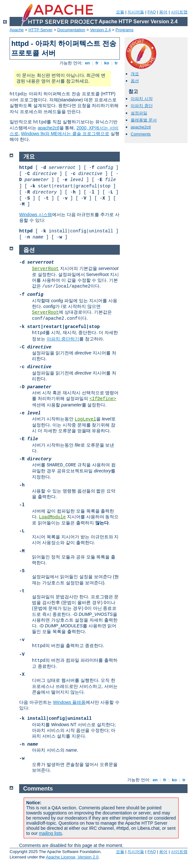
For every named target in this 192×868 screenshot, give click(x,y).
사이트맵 (179, 12)
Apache (17, 30)
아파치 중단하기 (63, 339)
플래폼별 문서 (144, 120)
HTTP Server (41, 30)
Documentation (71, 30)
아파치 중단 (142, 106)
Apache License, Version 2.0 (72, 857)
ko (107, 63)
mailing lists (50, 833)
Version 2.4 (100, 30)
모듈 (120, 12)
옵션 (135, 81)
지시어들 (136, 12)
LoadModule (52, 517)
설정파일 (139, 113)
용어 (163, 12)
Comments (141, 134)
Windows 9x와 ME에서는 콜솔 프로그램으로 (65, 134)
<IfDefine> (103, 399)
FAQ (152, 12)
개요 (135, 74)
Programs (125, 30)
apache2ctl (49, 128)
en (87, 63)
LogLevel (85, 419)
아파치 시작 (142, 99)
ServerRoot (45, 269)
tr (116, 63)
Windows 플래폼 (69, 702)
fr (97, 63)
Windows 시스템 (36, 215)
